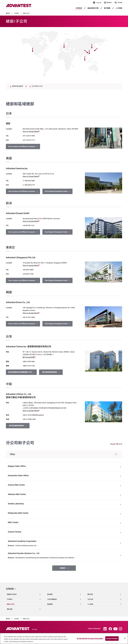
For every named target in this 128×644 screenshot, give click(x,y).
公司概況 (10, 599)
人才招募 (90, 604)
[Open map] (98, 47)
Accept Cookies (112, 639)
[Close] (125, 639)
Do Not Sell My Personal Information (90, 639)
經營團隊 (50, 604)
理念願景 (50, 594)
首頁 (9, 13)
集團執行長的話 (12, 594)
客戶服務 (107, 8)
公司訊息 (79, 8)
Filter (13, 454)
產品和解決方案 (93, 8)
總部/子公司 (26, 13)
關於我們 (90, 594)
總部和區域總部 (18, 86)
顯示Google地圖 (29, 357)
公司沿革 (90, 599)
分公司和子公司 (37, 86)
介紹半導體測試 (52, 599)
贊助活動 (10, 609)
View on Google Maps (31, 132)
